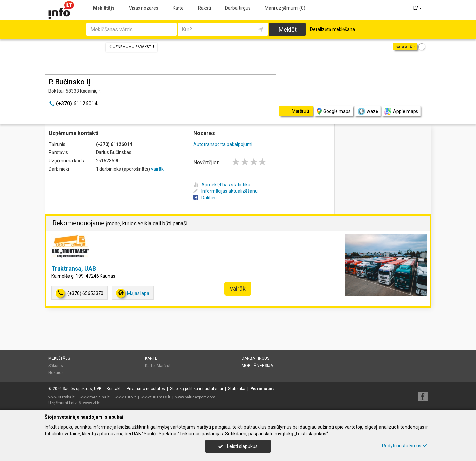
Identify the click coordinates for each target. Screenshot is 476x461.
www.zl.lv (91, 403)
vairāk (157, 169)
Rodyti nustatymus (405, 446)
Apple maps (401, 112)
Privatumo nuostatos (146, 389)
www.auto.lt (125, 397)
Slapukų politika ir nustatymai (197, 389)
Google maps (334, 112)
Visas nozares (144, 8)
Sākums (56, 366)
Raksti (204, 8)
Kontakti (114, 389)
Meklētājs (104, 8)
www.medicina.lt (95, 397)
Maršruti (164, 366)
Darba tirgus (238, 8)
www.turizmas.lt (156, 397)
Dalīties (205, 198)
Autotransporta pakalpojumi (223, 144)
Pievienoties (262, 389)
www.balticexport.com (195, 397)
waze (368, 111)
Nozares (56, 373)
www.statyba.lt (61, 397)
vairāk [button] (238, 289)
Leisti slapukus (238, 446)
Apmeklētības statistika (222, 185)
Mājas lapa (133, 293)
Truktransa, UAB (74, 268)
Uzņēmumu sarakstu (132, 47)
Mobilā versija (257, 366)
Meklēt (288, 30)
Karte (178, 8)
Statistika (237, 389)
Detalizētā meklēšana (333, 29)
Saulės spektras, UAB (82, 389)
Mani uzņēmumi (285, 8)
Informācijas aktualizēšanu (225, 191)
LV (418, 8)
